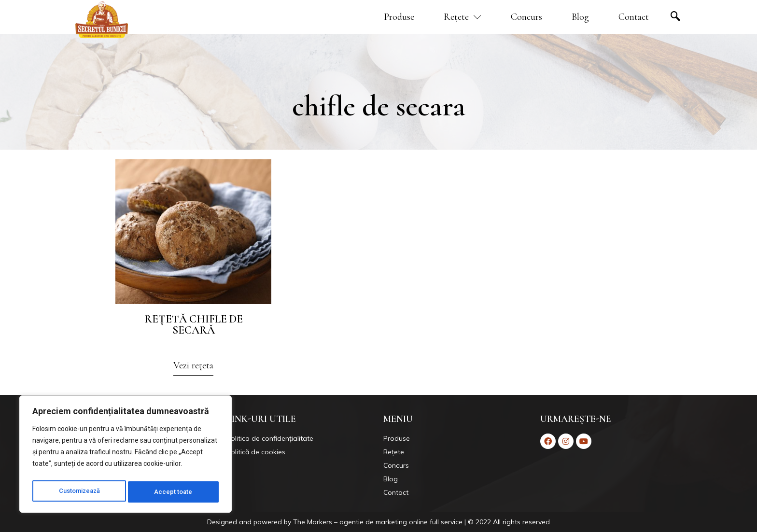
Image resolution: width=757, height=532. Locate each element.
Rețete (463, 17)
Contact (634, 17)
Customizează (80, 492)
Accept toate (175, 492)
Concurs (526, 17)
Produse (399, 17)
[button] (193, 368)
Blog (580, 17)
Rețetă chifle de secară (194, 325)
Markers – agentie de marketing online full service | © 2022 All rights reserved (428, 522)
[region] (126, 456)
